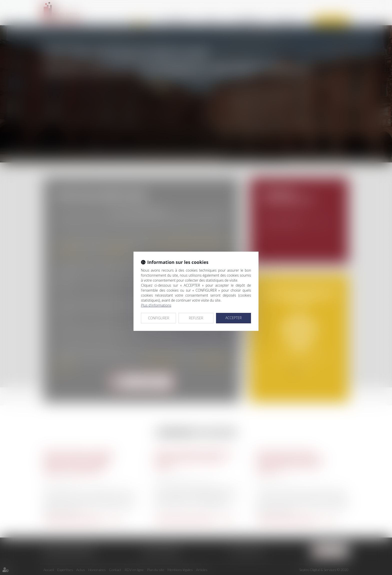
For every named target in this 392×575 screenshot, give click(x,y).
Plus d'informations (156, 305)
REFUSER (196, 318)
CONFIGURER (159, 318)
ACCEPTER (233, 318)
